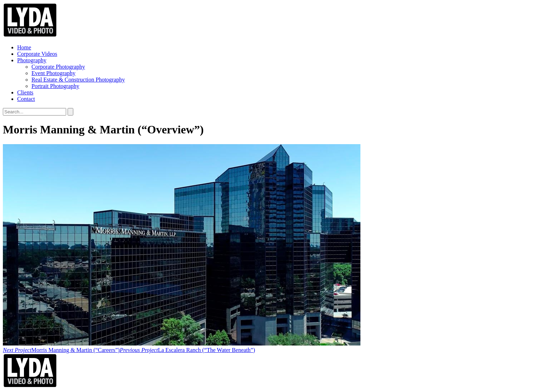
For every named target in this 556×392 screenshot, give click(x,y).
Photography (32, 60)
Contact (26, 99)
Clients (25, 92)
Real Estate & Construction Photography (78, 80)
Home (24, 47)
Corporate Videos (37, 54)
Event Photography (53, 73)
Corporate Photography (58, 67)
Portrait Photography (55, 86)
